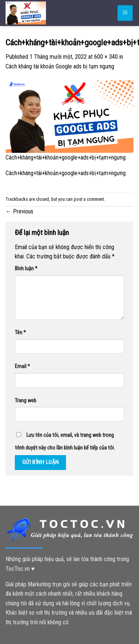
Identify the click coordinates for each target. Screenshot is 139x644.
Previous (19, 211)
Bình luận (26, 269)
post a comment (89, 199)
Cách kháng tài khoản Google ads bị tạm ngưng (60, 66)
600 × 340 (106, 57)
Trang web (26, 401)
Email (22, 366)
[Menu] (125, 13)
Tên (20, 333)
